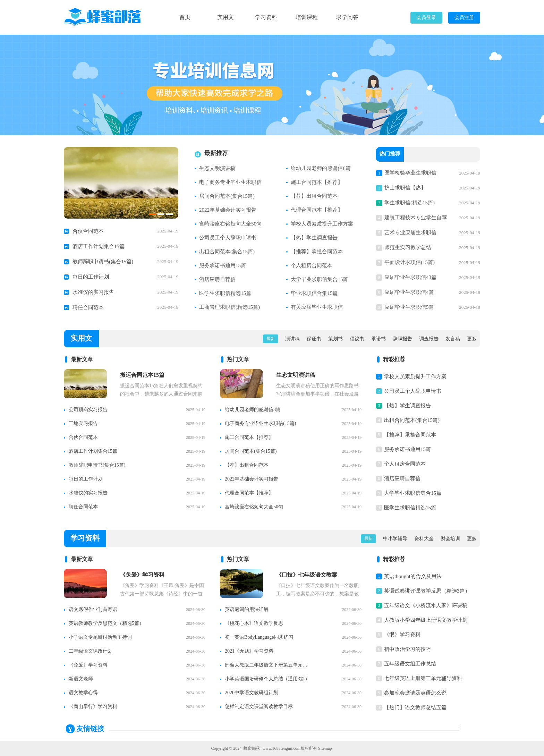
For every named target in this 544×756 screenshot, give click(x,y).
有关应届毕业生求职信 (317, 307)
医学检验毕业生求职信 (410, 173)
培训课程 (307, 17)
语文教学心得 (83, 693)
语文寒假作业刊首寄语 (93, 609)
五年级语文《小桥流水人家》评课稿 (426, 605)
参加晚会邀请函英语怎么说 (415, 693)
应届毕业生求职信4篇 (409, 292)
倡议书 (357, 339)
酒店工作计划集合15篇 (99, 246)
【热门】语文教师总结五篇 (415, 707)
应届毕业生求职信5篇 (409, 307)
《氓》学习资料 (402, 635)
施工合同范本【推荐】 (317, 182)
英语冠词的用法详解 (247, 609)
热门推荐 (390, 154)
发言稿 (453, 339)
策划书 (335, 339)
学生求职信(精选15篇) (410, 203)
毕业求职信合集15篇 (314, 293)
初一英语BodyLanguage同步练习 (259, 637)
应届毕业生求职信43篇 (410, 277)
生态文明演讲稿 (217, 168)
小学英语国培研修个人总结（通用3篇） (267, 679)
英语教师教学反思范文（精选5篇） (106, 623)
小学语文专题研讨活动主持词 (100, 637)
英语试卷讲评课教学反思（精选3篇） (427, 591)
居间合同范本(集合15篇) (227, 196)
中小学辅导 (395, 539)
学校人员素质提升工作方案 (322, 224)
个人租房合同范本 (312, 265)
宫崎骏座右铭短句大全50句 (230, 224)
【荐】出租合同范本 (314, 196)
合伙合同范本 (88, 231)
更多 (472, 339)
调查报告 (429, 339)
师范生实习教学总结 (408, 247)
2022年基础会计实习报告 (228, 210)
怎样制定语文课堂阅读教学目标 (259, 707)
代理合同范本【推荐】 (317, 210)
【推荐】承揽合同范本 (317, 252)
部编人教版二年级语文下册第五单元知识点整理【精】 (268, 665)
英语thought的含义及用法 (413, 576)
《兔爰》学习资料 (88, 665)
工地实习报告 (83, 423)
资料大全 (424, 539)
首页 (185, 17)
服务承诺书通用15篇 (223, 265)
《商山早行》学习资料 (93, 707)
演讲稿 (292, 339)
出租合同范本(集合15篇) (227, 252)
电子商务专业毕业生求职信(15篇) (260, 423)
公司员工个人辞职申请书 (228, 238)
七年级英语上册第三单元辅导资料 (423, 678)
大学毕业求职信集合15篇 (319, 279)
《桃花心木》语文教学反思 (254, 623)
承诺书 (379, 339)
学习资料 (266, 17)
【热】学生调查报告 (314, 238)
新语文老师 (81, 679)
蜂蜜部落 (252, 748)
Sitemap (325, 748)
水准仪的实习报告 (93, 292)
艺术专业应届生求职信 (410, 232)
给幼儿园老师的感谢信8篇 (321, 168)
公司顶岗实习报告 (88, 410)
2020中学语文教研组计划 (252, 693)
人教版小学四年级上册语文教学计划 (426, 620)
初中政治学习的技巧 (407, 649)
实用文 (226, 17)
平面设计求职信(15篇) (410, 262)
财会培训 (450, 539)
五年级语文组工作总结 (410, 664)
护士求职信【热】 (405, 188)
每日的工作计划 (91, 277)
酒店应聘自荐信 (217, 279)
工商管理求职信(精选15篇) (229, 307)
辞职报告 (402, 339)
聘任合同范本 (88, 307)
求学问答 (347, 17)
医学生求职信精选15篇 (225, 293)
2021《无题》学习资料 (249, 651)
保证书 (314, 339)
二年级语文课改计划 (91, 651)
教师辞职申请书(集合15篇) (103, 262)
